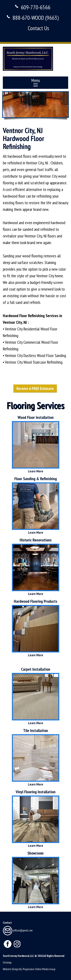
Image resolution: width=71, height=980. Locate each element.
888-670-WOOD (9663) (36, 18)
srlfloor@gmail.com (18, 930)
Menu (36, 82)
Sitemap (7, 962)
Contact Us (38, 28)
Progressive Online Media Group (39, 969)
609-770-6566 (36, 7)
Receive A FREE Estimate (35, 388)
